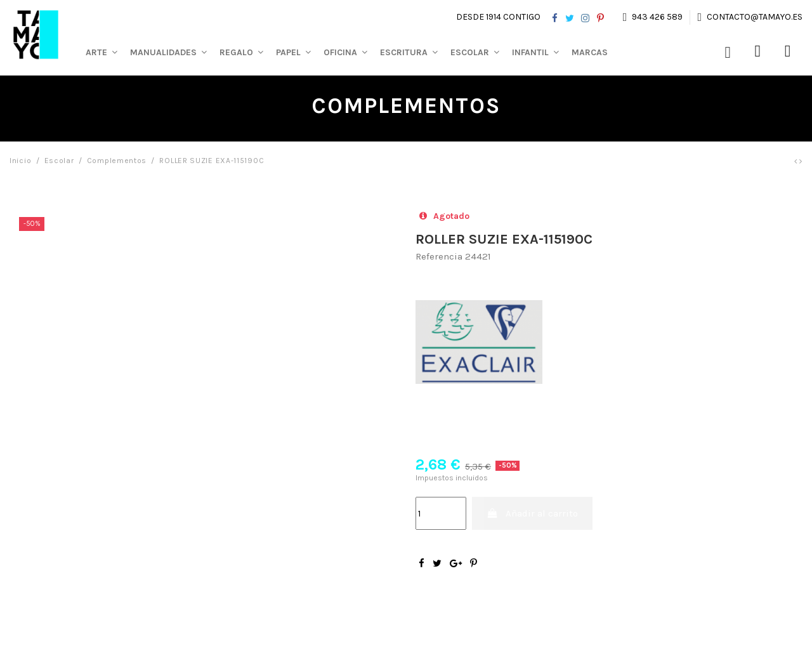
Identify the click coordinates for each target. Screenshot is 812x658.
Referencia (439, 256)
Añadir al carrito (533, 513)
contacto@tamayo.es (754, 17)
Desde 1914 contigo (498, 17)
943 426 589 (657, 17)
